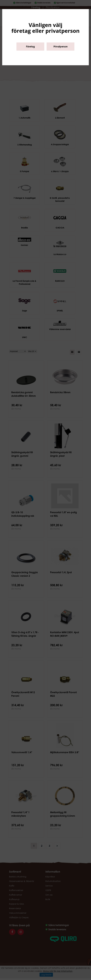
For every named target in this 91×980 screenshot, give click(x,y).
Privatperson (61, 47)
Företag (30, 47)
